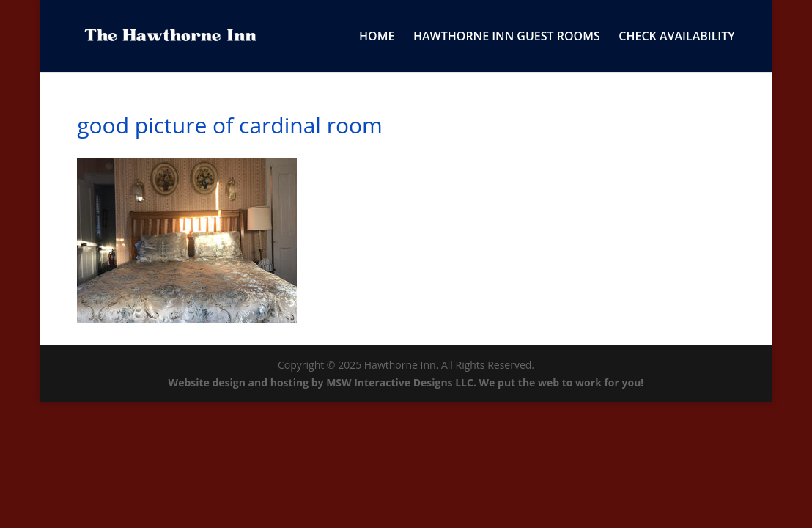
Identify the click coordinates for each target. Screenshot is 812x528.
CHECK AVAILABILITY (676, 37)
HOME (377, 37)
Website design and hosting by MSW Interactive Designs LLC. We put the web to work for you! (406, 382)
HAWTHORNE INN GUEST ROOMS (507, 37)
